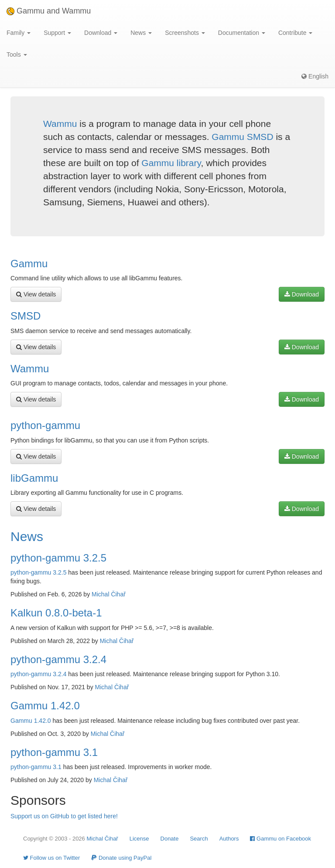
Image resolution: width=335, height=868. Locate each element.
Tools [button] (17, 54)
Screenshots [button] (185, 33)
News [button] (141, 33)
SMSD (26, 316)
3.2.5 (60, 572)
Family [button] (19, 33)
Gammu (29, 264)
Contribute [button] (295, 33)
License (139, 839)
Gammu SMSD (242, 137)
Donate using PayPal (121, 858)
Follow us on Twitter (51, 858)
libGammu (34, 478)
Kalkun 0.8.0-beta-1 (56, 613)
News (27, 536)
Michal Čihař (109, 594)
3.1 (57, 767)
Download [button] (101, 33)
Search (199, 839)
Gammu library (171, 163)
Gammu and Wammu (49, 11)
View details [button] (36, 294)
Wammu (60, 124)
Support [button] (57, 33)
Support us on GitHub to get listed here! (64, 816)
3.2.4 (60, 674)
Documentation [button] (242, 33)
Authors (229, 839)
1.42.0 (43, 721)
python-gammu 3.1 (54, 752)
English (315, 76)
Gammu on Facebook (280, 839)
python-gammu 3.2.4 (58, 659)
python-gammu (45, 425)
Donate (170, 839)
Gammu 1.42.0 (45, 706)
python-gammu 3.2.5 (58, 558)
